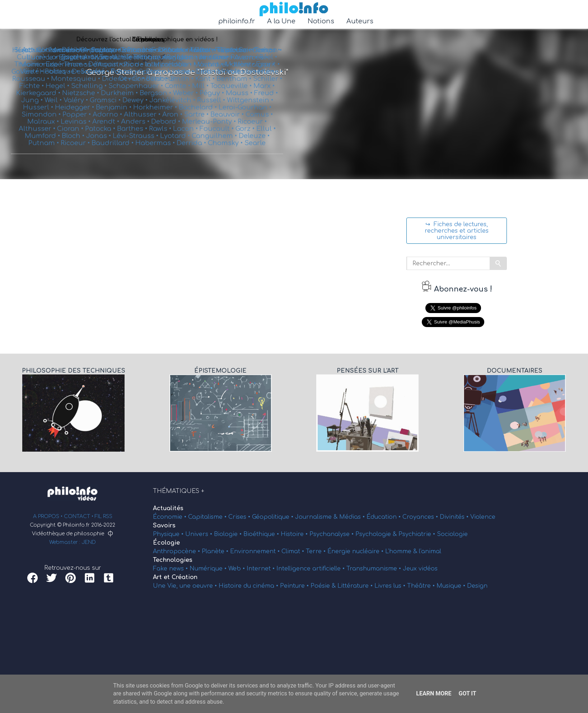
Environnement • (256, 551)
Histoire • (295, 534)
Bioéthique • (262, 534)
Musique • (452, 586)
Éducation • (384, 517)
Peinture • (295, 586)
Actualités (168, 508)
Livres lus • (391, 586)
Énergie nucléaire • (356, 551)
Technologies (173, 560)
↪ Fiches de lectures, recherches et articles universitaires (457, 231)
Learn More (434, 693)
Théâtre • (422, 586)
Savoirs (164, 526)
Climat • (294, 551)
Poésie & (324, 586)
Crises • (240, 517)
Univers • (200, 534)
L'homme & (402, 551)
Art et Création (175, 577)
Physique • (169, 534)
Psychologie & (377, 534)
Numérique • (209, 569)
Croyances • (421, 517)
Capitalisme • (208, 517)
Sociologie (452, 534)
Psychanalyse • (332, 534)
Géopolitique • (274, 517)
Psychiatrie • (418, 534)
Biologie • (229, 534)
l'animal (430, 551)
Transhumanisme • (375, 569)
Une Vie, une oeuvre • (186, 586)
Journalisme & (317, 517)
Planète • (216, 551)
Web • (237, 569)
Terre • (317, 551)
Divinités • (455, 517)
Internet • (262, 569)
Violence (483, 517)
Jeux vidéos (420, 569)
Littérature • (356, 586)
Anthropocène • (177, 551)
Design (477, 586)
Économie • (171, 517)
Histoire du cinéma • (249, 586)
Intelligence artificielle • (311, 569)
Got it (467, 693)
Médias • (353, 517)
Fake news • (171, 569)
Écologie (166, 543)
